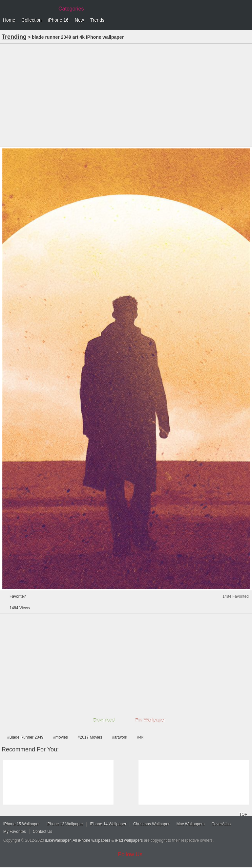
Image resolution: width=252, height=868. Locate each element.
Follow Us (130, 854)
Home (9, 20)
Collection (31, 20)
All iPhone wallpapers (91, 840)
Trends (97, 20)
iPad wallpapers (129, 840)
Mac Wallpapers (191, 824)
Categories (71, 9)
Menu (245, 20)
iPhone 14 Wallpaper (108, 824)
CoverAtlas (221, 824)
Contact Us (42, 832)
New (79, 20)
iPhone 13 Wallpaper (65, 824)
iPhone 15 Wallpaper (21, 824)
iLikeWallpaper (58, 840)
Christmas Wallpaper (151, 824)
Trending (14, 37)
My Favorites (15, 832)
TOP (243, 814)
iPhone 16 (58, 20)
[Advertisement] (126, 95)
